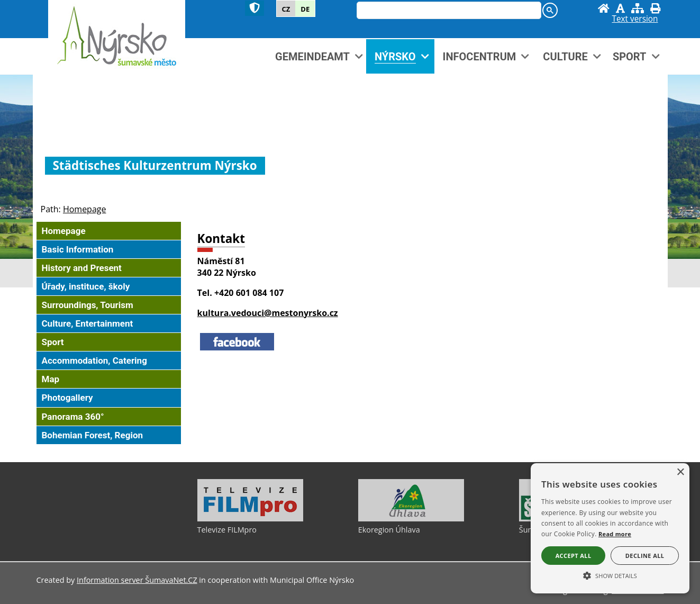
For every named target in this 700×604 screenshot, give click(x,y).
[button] (610, 575)
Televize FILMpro (227, 530)
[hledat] (448, 11)
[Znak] (254, 8)
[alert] (610, 528)
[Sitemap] (638, 8)
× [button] (680, 472)
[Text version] (635, 19)
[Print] (655, 8)
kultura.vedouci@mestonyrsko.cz (268, 313)
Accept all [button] (574, 556)
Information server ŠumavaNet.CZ (137, 580)
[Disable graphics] (620, 8)
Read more (615, 534)
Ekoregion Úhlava (389, 530)
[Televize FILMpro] (250, 519)
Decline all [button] (645, 556)
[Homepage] (604, 8)
